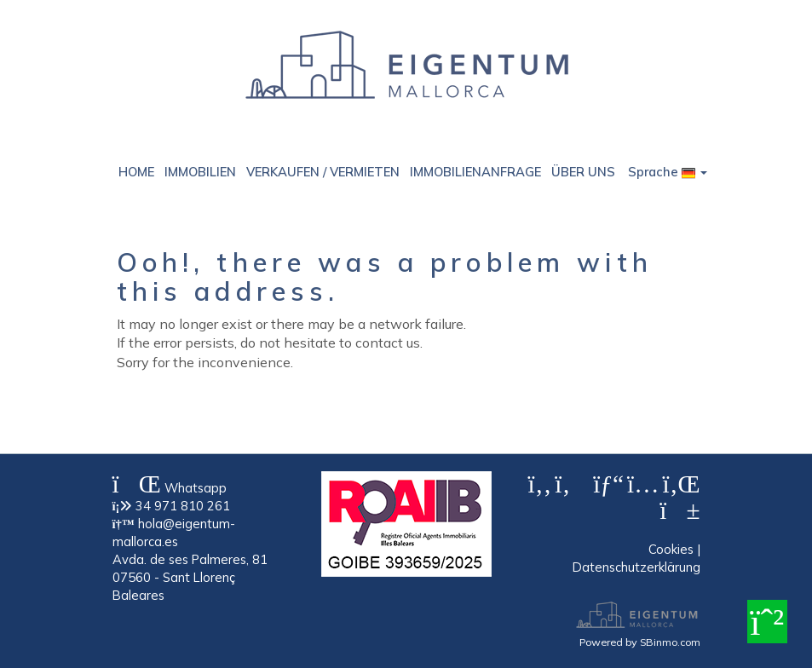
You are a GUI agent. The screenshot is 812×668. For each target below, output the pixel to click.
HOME (136, 172)
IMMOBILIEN (200, 172)
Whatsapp (170, 488)
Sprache (668, 172)
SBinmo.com (670, 642)
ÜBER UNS (583, 172)
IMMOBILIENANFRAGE (475, 172)
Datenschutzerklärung (636, 567)
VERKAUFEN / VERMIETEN (323, 172)
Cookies (671, 549)
